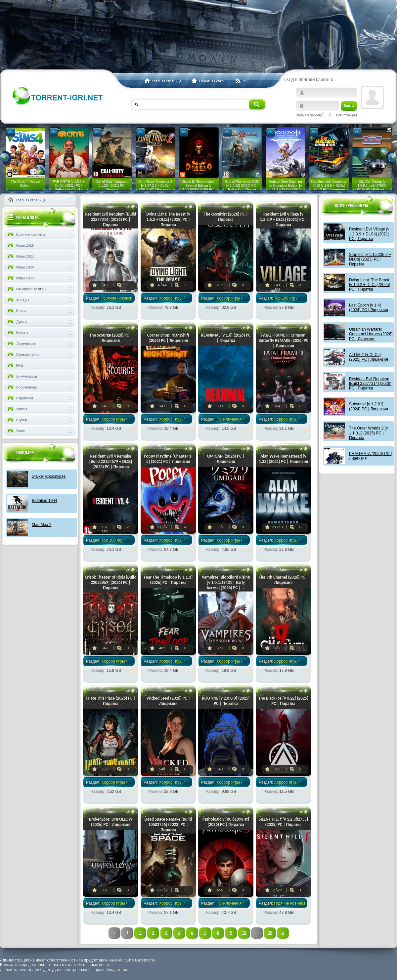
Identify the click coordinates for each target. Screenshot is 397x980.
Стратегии (20, 398)
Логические (21, 344)
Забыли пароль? (310, 115)
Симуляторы (22, 376)
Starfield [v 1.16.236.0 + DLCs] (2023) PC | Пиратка (370, 259)
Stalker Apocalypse (49, 476)
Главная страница (26, 200)
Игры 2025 (20, 256)
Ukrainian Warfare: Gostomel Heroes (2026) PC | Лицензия (371, 334)
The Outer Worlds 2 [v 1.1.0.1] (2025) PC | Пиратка (368, 433)
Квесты (17, 333)
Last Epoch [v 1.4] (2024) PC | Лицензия (369, 307)
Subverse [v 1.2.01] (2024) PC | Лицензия (369, 406)
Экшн (16, 431)
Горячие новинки (117, 298)
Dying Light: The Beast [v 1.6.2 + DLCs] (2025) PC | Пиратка (370, 285)
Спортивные (22, 387)
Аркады (18, 300)
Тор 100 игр (285, 298)
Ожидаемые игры (26, 289)
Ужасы (17, 409)
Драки (17, 322)
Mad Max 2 (42, 525)
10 (244, 933)
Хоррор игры (171, 298)
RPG (15, 365)
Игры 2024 (20, 267)
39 (270, 933)
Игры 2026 (20, 245)
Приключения (229, 419)
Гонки (16, 311)
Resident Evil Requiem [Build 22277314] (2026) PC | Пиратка (370, 384)
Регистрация (347, 115)
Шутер (17, 420)
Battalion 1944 (44, 501)
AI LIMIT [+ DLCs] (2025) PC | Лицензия (369, 357)
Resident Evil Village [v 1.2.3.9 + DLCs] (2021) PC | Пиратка (369, 234)
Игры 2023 (20, 278)
